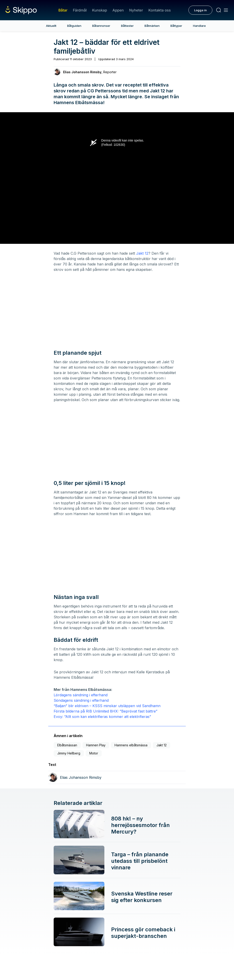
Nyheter (136, 10)
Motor (94, 753)
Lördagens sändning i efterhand (81, 695)
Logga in (200, 10)
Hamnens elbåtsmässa (131, 745)
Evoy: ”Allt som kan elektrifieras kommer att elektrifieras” (102, 717)
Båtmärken (152, 26)
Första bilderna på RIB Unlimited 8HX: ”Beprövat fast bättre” (106, 711)
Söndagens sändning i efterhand (81, 700)
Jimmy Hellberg (69, 753)
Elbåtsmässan (67, 745)
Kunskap (100, 10)
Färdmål (80, 10)
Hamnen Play (96, 745)
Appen (118, 10)
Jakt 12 (142, 253)
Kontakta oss (159, 10)
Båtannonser (101, 26)
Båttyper (176, 26)
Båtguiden (74, 26)
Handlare (199, 26)
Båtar (63, 10)
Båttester (127, 26)
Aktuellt (51, 26)
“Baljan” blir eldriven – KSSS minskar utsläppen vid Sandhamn (107, 706)
